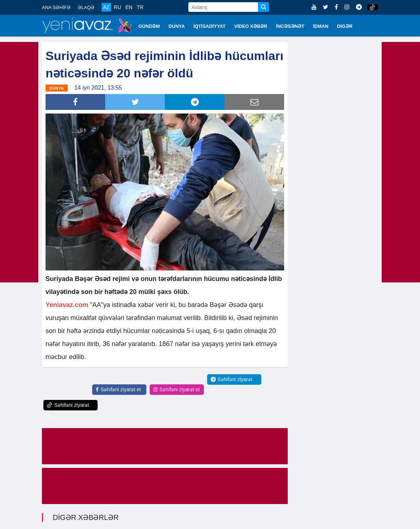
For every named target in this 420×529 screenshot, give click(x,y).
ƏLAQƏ (86, 7)
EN (129, 7)
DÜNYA (177, 26)
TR (140, 7)
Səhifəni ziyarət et (118, 389)
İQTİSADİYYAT (209, 26)
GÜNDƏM (149, 26)
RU (117, 7)
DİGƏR (345, 26)
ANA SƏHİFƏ (56, 7)
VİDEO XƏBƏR (251, 26)
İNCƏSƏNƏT (290, 26)
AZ (106, 7)
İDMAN (321, 26)
